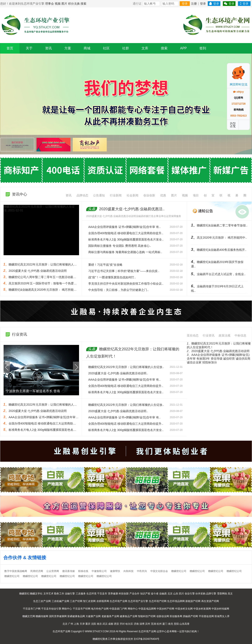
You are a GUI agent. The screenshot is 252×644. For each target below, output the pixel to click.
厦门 (165, 624)
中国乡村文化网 (184, 609)
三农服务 (81, 594)
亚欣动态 (193, 335)
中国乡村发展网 (202, 609)
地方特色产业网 (100, 609)
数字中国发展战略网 (16, 571)
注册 (194, 4)
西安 (117, 624)
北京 (170, 594)
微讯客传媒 (69, 571)
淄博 (142, 624)
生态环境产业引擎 (138, 601)
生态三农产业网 (42, 601)
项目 (196, 195)
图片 (64, 4)
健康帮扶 (115, 571)
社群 (126, 48)
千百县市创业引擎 (51, 609)
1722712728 (238, 104)
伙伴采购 (200, 594)
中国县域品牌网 (147, 609)
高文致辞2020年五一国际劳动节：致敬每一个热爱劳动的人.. (48, 283)
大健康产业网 (93, 616)
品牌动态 (82, 195)
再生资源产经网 (210, 601)
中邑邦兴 (142, 571)
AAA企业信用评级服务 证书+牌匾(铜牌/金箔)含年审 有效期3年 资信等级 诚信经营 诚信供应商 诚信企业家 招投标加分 (219, 359)
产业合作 (134, 594)
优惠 (163, 195)
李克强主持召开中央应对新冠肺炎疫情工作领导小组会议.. (126, 284)
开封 (122, 624)
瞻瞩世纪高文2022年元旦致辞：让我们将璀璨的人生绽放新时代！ (51, 405)
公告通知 (99, 195)
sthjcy (238, 92)
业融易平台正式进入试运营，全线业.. (218, 274)
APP (183, 48)
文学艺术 (48, 594)
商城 (87, 48)
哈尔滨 (129, 624)
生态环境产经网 (158, 601)
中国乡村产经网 (165, 609)
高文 (230, 594)
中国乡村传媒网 (220, 609)
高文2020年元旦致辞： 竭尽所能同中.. (219, 238)
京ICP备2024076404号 (146, 639)
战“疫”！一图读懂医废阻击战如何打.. (112, 277)
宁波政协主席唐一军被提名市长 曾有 (33, 391)
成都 (111, 624)
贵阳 (176, 624)
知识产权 (145, 594)
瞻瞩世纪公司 (179, 571)
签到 (203, 48)
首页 (10, 48)
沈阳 (94, 624)
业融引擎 (70, 594)
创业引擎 (190, 594)
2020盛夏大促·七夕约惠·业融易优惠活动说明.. (118, 373)
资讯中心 (19, 194)
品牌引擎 (211, 594)
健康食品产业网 (129, 616)
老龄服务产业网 (110, 616)
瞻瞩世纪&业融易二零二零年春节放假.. (219, 225)
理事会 (49, 4)
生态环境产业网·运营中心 (153, 631)
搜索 (83, 4)
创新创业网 (163, 616)
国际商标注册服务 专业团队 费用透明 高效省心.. (120, 246)
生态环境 (91, 594)
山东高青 (184, 624)
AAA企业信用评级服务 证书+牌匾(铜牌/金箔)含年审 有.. (124, 227)
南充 (171, 624)
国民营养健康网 (58, 616)
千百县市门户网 (32, 609)
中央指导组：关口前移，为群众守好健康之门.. (118, 290)
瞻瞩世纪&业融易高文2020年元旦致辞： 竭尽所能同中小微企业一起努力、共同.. (61, 290)
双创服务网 (176, 616)
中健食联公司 (99, 571)
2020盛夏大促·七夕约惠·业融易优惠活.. (125, 209)
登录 (185, 4)
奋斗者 (155, 594)
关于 (29, 48)
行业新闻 (116, 195)
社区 (106, 48)
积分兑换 (74, 4)
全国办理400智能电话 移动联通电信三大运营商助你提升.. (126, 233)
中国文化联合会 (159, 571)
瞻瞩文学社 (36, 594)
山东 (176, 594)
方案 (68, 48)
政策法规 (225, 335)
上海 (76, 624)
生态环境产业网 (118, 601)
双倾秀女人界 (222, 616)
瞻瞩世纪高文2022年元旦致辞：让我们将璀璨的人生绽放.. (126, 367)
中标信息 (240, 335)
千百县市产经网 (82, 609)
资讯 (48, 48)
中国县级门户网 (118, 609)
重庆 (88, 624)
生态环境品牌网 (176, 601)
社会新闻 (132, 195)
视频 (58, 4)
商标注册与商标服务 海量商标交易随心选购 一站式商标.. (125, 252)
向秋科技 (129, 571)
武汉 (105, 624)
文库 (145, 48)
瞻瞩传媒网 (42, 616)
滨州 (148, 624)
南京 (99, 624)
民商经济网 (37, 571)
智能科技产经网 (147, 616)
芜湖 (153, 624)
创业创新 (149, 195)
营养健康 (113, 594)
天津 (82, 624)
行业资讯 (209, 335)
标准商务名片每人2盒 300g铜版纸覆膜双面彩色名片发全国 (47, 430)
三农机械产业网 (60, 601)
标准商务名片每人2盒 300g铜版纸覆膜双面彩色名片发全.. (126, 239)
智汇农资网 (89, 601)
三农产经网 (76, 601)
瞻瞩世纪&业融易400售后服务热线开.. (219, 250)
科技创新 (124, 594)
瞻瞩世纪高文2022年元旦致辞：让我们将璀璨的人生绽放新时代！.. (52, 264)
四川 (181, 594)
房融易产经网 (190, 616)
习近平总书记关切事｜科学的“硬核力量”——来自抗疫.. (124, 271)
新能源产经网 (193, 601)
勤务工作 (59, 594)
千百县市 (102, 594)
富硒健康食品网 (76, 616)
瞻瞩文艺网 (29, 616)
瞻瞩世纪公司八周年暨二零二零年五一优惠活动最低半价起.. (48, 277)
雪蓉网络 (222, 594)
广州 (71, 624)
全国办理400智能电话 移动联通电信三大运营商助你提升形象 (48, 423)
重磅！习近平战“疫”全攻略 (105, 265)
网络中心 (67, 609)
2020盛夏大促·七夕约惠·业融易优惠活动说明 (38, 271)
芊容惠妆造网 (206, 616)
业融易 (163, 594)
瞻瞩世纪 (24, 594)
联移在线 (83, 571)
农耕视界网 (103, 601)
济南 (136, 624)
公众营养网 (53, 571)
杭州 (159, 624)
